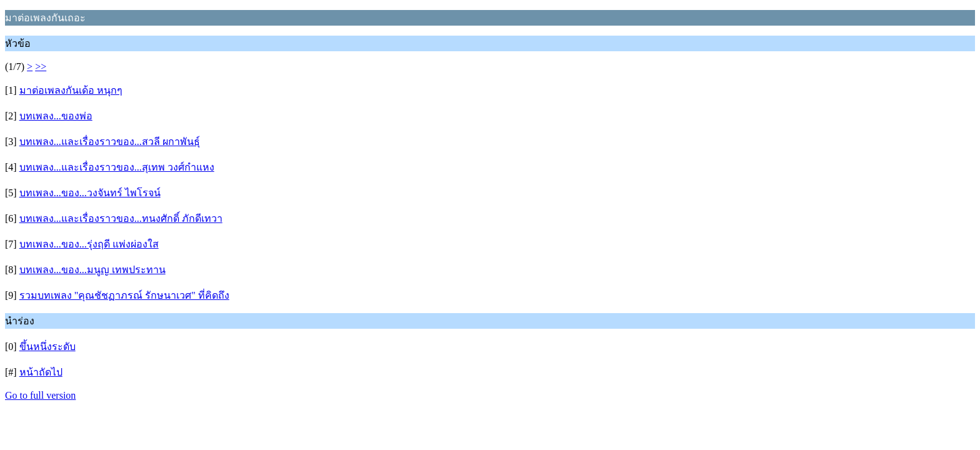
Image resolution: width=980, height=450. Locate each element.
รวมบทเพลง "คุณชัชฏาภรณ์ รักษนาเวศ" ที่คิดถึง (124, 295)
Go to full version (40, 395)
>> (41, 67)
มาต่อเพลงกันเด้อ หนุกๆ (71, 90)
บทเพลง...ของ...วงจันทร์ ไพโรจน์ (90, 193)
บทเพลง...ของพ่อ (56, 116)
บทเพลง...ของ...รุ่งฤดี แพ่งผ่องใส (89, 244)
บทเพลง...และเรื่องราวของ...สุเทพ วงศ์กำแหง (117, 167)
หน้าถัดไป (41, 372)
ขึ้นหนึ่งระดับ (47, 347)
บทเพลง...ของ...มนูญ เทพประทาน (92, 270)
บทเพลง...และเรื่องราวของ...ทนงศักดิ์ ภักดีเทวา (121, 218)
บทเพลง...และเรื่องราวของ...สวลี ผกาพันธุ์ (110, 142)
